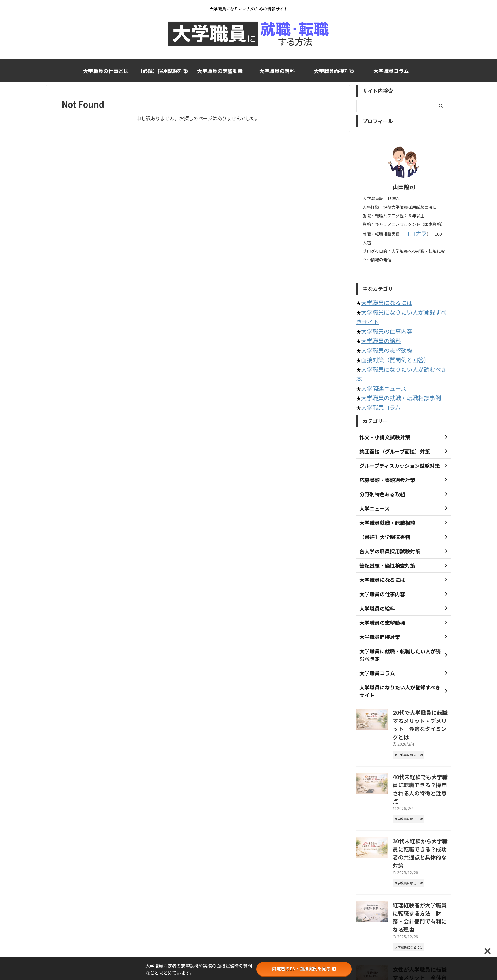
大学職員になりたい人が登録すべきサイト (406, 301)
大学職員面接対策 (334, 71)
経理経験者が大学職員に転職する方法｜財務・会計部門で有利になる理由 (422, 833)
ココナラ (412, 233)
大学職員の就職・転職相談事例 (394, 361)
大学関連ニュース (380, 352)
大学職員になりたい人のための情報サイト (248, 950)
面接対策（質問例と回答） (390, 335)
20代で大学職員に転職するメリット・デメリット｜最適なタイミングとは (422, 673)
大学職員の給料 (277, 71)
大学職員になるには (382, 292)
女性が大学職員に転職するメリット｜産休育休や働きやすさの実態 (422, 886)
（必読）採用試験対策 (163, 71)
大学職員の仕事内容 (382, 309)
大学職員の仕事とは (106, 71)
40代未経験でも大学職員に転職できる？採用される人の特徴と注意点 (422, 726)
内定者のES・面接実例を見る (304, 969)
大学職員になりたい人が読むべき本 (399, 344)
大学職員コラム (391, 71)
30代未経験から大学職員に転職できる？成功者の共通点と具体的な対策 (422, 780)
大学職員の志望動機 (220, 71)
